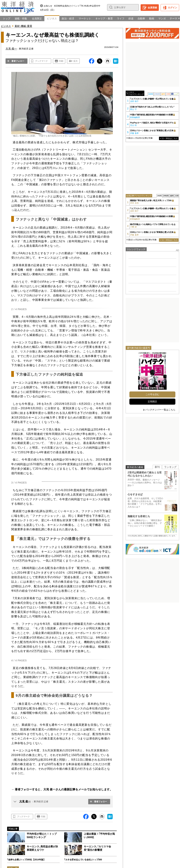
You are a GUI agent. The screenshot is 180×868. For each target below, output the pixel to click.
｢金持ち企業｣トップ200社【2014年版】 (26, 860)
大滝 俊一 (25, 801)
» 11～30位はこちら (169, 138)
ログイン (173, 8)
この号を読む (152, 394)
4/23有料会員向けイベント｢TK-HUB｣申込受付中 (77, 6)
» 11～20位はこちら (169, 240)
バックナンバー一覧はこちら (160, 410)
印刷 (61, 61)
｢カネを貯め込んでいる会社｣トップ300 (83, 860)
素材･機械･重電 (23, 26)
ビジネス (6, 26)
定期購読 (152, 402)
